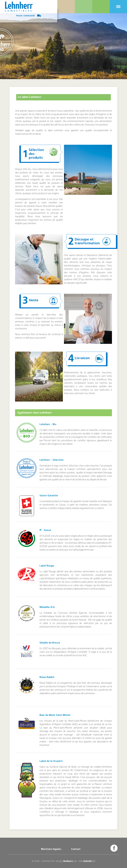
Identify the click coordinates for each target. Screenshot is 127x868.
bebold (87, 861)
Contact (76, 849)
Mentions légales (51, 849)
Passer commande (29, 16)
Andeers (68, 861)
